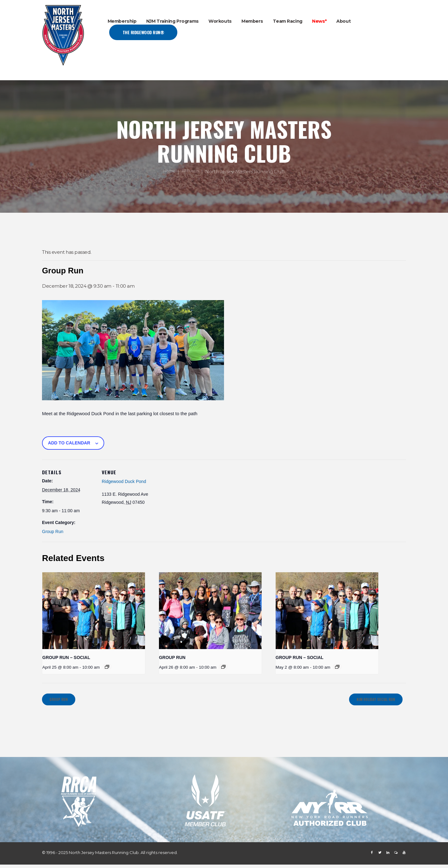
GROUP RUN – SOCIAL (66, 657)
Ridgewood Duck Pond (124, 481)
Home (168, 172)
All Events (192, 172)
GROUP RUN (172, 657)
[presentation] (94, 611)
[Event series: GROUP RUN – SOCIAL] (107, 667)
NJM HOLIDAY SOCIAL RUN (368, 701)
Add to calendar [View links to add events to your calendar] (69, 443)
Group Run (53, 531)
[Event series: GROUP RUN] (223, 667)
